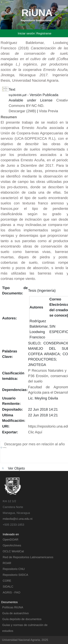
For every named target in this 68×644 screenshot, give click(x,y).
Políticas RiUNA (13, 607)
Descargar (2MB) (22, 111)
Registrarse (44, 33)
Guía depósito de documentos (22, 619)
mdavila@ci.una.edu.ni (18, 519)
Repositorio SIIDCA (15, 575)
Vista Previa (48, 111)
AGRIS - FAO (11, 592)
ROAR (7, 563)
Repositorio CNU (14, 569)
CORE (7, 581)
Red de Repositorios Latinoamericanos (28, 557)
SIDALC (8, 586)
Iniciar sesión (26, 33)
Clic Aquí (35, 432)
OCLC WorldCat (13, 551)
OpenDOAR (11, 539)
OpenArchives (12, 545)
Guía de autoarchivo (15, 613)
